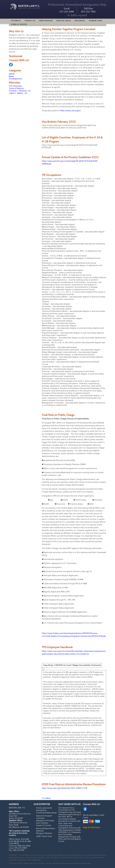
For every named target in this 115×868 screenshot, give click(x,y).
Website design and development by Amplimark (72, 864)
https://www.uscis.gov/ (70, 111)
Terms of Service (19, 24)
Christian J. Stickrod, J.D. (20, 91)
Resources (80, 21)
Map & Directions (92, 828)
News (11, 76)
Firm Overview (46, 21)
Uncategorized (15, 79)
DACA (12, 74)
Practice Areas (64, 21)
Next (48, 798)
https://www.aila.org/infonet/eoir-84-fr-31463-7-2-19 (64, 788)
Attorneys (16, 21)
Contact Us (30, 21)
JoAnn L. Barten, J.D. (18, 93)
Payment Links (96, 21)
